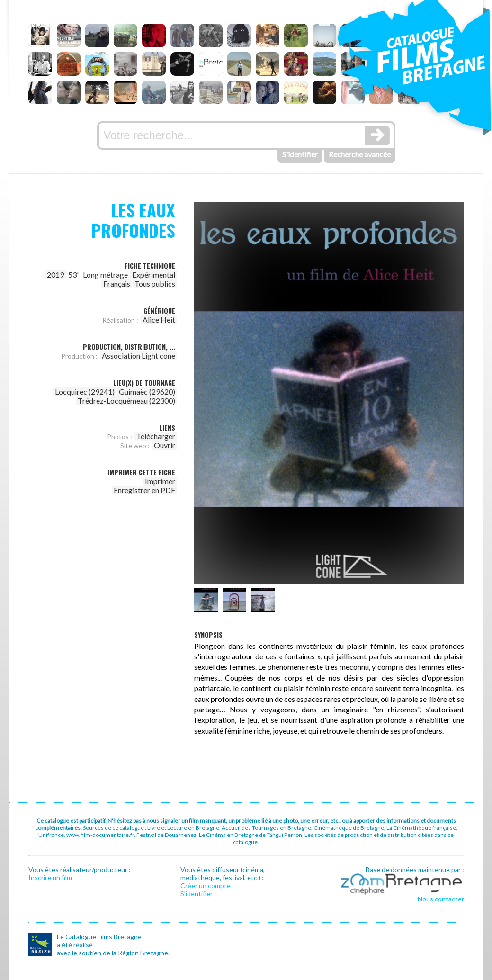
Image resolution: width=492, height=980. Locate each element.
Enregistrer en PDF (144, 490)
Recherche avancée (360, 154)
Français (117, 283)
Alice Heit (159, 319)
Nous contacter (441, 899)
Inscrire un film (50, 877)
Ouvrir (165, 445)
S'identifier (300, 154)
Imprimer (160, 481)
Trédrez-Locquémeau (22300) (126, 400)
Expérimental (154, 274)
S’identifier (197, 894)
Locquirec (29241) (85, 391)
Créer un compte (206, 886)
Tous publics (155, 283)
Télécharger (156, 436)
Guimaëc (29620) (147, 391)
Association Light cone (139, 355)
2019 (55, 274)
